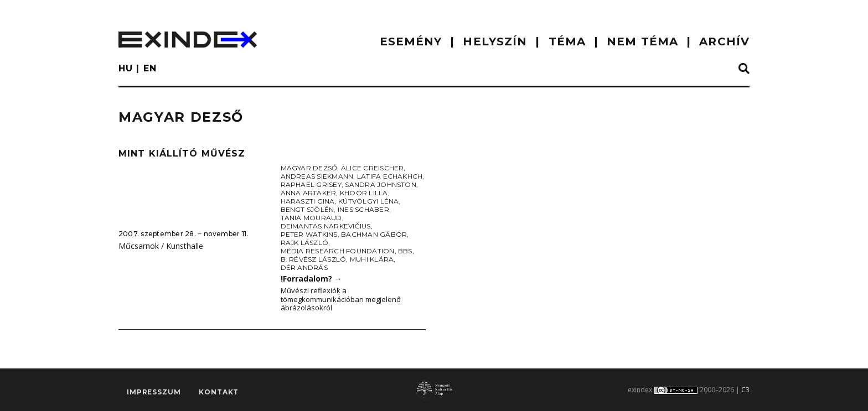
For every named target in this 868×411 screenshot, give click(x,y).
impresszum (154, 392)
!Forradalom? (311, 279)
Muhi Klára (372, 259)
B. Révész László (314, 259)
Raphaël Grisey (311, 184)
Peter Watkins (309, 234)
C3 (745, 390)
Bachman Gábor (374, 234)
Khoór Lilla (364, 193)
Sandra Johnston (381, 184)
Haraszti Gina (308, 201)
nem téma (642, 41)
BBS (405, 251)
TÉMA (567, 41)
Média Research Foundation (338, 251)
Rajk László (305, 243)
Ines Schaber (363, 209)
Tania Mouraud (311, 218)
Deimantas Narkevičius (326, 226)
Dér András (304, 267)
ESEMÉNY (411, 41)
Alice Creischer (373, 168)
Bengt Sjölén (308, 209)
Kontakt (219, 392)
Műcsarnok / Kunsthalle (161, 246)
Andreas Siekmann (317, 176)
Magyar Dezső (309, 168)
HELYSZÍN (495, 41)
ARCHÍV (724, 41)
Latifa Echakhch (390, 176)
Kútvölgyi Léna (368, 201)
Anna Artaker (309, 193)
